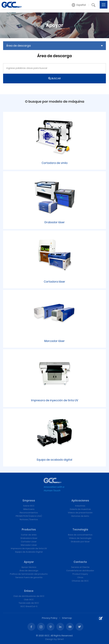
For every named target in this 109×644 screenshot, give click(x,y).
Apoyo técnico (29, 567)
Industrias (80, 506)
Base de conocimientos (80, 535)
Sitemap (67, 618)
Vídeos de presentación (80, 513)
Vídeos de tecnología (80, 538)
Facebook (31, 627)
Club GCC (29, 600)
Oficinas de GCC (80, 581)
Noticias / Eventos (29, 519)
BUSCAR (55, 78)
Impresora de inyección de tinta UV (29, 548)
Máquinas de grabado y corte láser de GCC (12, 5)
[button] (79, 5)
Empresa (29, 501)
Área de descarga (29, 571)
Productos (29, 530)
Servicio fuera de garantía (29, 577)
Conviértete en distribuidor (80, 571)
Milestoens (29, 509)
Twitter (79, 627)
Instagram (41, 627)
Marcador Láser (29, 545)
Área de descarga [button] (18, 46)
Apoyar (29, 562)
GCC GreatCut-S (29, 606)
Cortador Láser (29, 542)
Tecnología (80, 530)
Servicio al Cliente (80, 567)
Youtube (70, 627)
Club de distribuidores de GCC (29, 596)
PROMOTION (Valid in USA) (29, 516)
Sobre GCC (29, 506)
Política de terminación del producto (29, 574)
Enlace (29, 591)
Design (49, 639)
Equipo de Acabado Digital (29, 552)
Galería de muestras (80, 509)
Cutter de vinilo (29, 535)
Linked (60, 627)
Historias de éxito (80, 516)
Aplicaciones (80, 501)
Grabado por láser (80, 542)
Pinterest (51, 627)
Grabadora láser (29, 538)
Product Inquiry (80, 574)
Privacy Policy (50, 618)
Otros (80, 577)
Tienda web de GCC (29, 603)
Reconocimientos (29, 513)
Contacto (80, 562)
